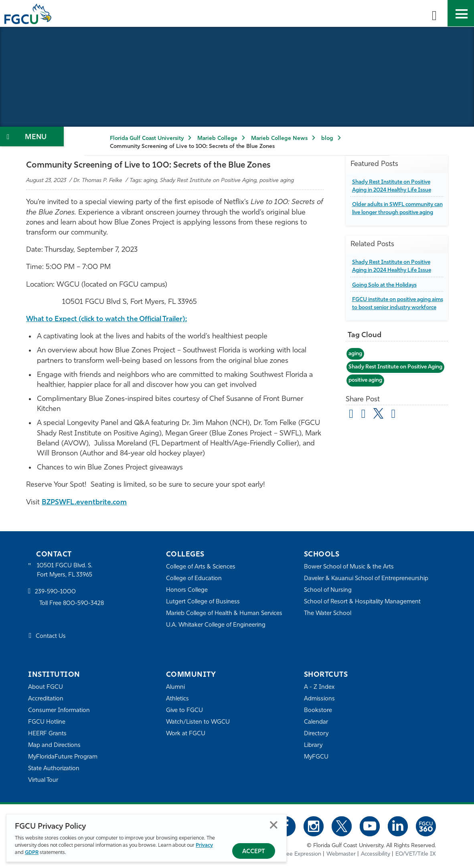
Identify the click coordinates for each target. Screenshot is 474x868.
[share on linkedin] (394, 439)
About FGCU (46, 687)
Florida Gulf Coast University (147, 139)
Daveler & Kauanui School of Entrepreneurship (367, 578)
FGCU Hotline (47, 722)
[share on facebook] (364, 439)
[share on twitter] (379, 437)
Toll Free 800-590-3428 (72, 604)
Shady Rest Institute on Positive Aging (397, 387)
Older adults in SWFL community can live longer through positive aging (395, 212)
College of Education (194, 578)
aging (356, 369)
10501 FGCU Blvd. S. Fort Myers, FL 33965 (65, 570)
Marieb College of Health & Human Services (225, 613)
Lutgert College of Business (203, 602)
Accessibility (376, 854)
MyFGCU (317, 757)
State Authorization (54, 768)
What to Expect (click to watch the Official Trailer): (112, 319)
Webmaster (341, 854)
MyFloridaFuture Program (63, 757)
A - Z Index (319, 687)
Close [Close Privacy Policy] (274, 825)
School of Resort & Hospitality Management (363, 602)
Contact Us (51, 637)
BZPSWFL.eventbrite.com (85, 502)
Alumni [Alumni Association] (175, 687)
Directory (316, 733)
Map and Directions (55, 745)
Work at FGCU (186, 733)
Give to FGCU (185, 710)
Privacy (204, 845)
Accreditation (46, 699)
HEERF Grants (48, 733)
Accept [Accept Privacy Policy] (254, 852)
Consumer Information (59, 710)
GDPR (32, 853)
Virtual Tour (43, 780)
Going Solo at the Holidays (386, 293)
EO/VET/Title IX (416, 854)
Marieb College (217, 139)
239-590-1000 (55, 592)
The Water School (328, 613)
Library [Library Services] (313, 745)
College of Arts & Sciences (201, 567)
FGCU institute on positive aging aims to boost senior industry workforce (394, 316)
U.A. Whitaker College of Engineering (216, 625)
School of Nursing (328, 590)
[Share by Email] (352, 439)
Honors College (187, 590)
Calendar (316, 722)
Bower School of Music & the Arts (349, 567)
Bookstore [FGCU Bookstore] (318, 710)
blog (327, 139)
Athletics (177, 699)
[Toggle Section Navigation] (32, 137)
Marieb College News (279, 139)
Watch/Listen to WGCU (198, 722)
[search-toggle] (434, 13)
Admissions (319, 699)
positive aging (367, 404)
